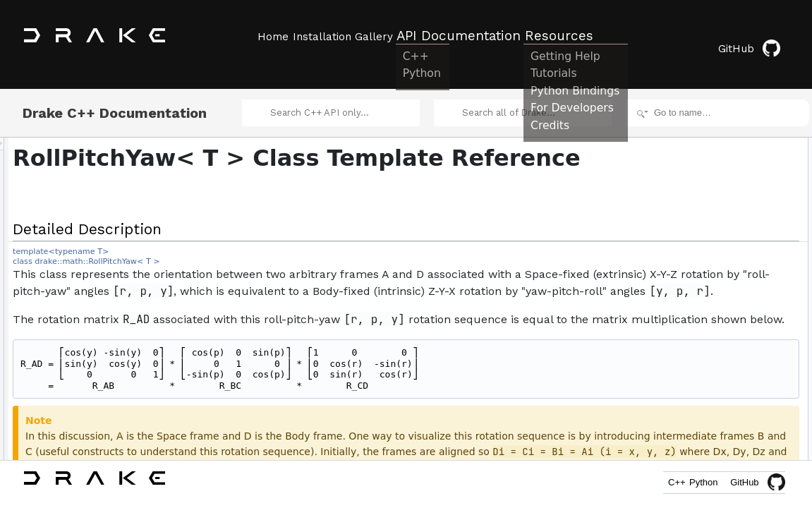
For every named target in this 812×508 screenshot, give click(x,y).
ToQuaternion (691, 395)
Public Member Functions (702, 147)
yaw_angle (686, 333)
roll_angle (684, 302)
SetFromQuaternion (703, 255)
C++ (651, 485)
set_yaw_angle (694, 380)
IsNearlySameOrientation (713, 457)
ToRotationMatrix (698, 411)
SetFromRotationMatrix (709, 271)
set (672, 224)
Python (695, 485)
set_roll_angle (692, 349)
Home (272, 36)
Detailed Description (692, 131)
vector (678, 286)
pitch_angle (687, 317)
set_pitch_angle (696, 364)
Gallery (397, 36)
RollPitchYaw (691, 162)
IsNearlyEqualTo (697, 442)
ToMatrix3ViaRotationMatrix (718, 426)
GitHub (759, 37)
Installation (333, 36)
